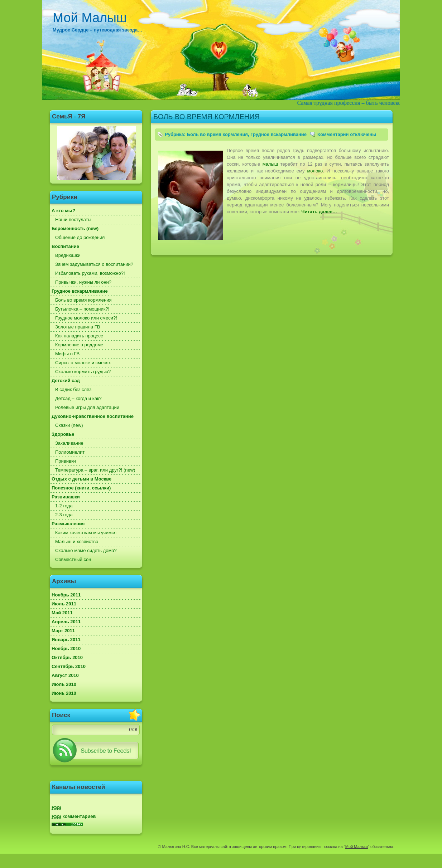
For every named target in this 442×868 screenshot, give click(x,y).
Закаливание (69, 443)
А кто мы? (63, 211)
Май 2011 (62, 613)
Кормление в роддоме (79, 345)
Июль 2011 (64, 604)
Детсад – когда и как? (78, 398)
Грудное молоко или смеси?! (86, 318)
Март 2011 (63, 631)
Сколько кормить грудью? (83, 372)
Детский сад (66, 381)
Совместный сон (73, 559)
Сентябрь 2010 (69, 666)
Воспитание (65, 246)
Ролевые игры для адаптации (87, 407)
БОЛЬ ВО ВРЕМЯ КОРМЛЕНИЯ (206, 117)
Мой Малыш (90, 18)
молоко (315, 171)
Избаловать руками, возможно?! (90, 273)
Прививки (66, 461)
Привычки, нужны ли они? (83, 282)
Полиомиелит (70, 452)
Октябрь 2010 (67, 657)
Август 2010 (65, 675)
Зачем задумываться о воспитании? (94, 264)
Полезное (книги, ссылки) (81, 488)
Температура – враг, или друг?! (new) (95, 470)
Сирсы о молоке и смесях (83, 363)
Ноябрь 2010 (66, 648)
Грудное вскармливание (80, 291)
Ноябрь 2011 (66, 595)
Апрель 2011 (66, 622)
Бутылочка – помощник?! (82, 309)
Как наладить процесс (79, 336)
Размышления (68, 524)
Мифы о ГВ (67, 354)
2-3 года (64, 515)
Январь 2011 (66, 640)
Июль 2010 (64, 684)
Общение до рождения (80, 237)
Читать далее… (319, 212)
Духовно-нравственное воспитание (93, 416)
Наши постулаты (73, 220)
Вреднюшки (68, 255)
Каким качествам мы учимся (86, 533)
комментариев (74, 816)
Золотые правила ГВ (78, 327)
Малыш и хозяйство (77, 542)
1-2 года (64, 506)
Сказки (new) (69, 425)
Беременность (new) (75, 228)
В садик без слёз (73, 389)
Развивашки (66, 497)
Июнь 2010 (64, 693)
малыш (270, 164)
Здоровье (63, 434)
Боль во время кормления (83, 300)
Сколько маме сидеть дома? (86, 550)
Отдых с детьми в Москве (81, 479)
